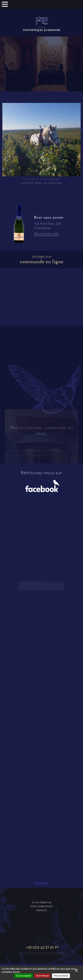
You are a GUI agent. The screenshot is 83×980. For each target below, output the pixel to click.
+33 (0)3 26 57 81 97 (42, 947)
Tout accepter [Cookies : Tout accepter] (23, 976)
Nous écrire (41, 883)
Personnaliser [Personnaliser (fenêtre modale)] (61, 976)
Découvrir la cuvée (46, 233)
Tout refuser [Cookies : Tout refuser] (42, 976)
